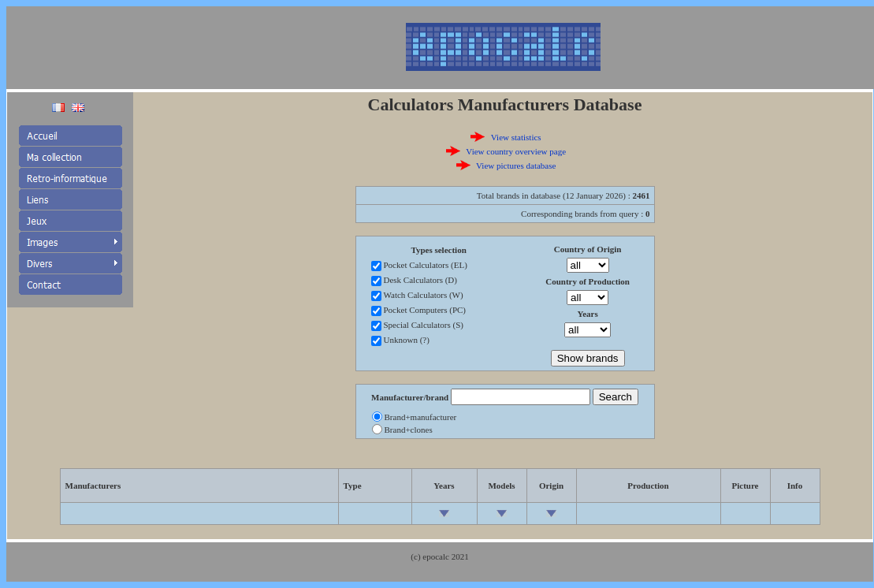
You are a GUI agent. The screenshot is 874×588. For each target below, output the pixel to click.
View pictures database (516, 166)
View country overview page (516, 151)
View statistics (516, 137)
